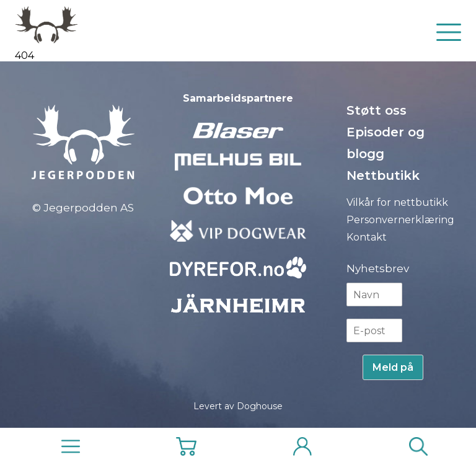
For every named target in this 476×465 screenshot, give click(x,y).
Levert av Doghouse (238, 406)
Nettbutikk (383, 175)
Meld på (393, 367)
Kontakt (367, 237)
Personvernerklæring (400, 220)
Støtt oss (377, 110)
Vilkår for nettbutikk (397, 202)
